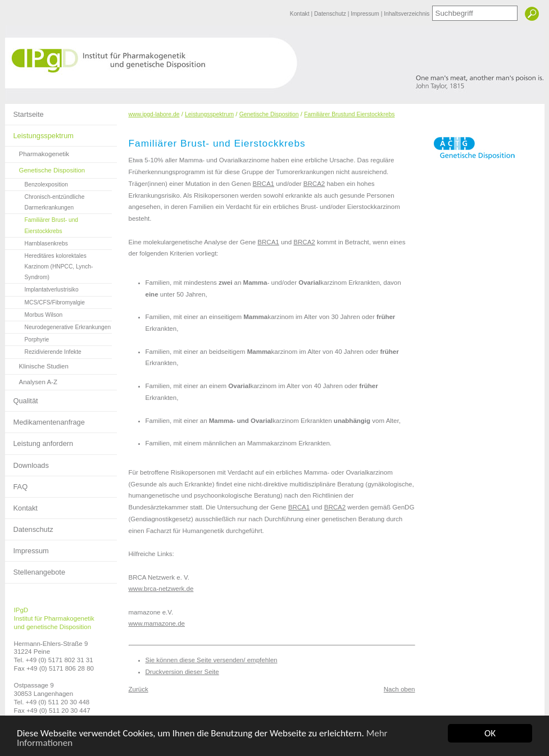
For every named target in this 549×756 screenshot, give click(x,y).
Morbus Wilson (34, 313)
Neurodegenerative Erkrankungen (58, 326)
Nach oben (400, 689)
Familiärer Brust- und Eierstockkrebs (42, 224)
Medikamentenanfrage (45, 419)
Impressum (366, 14)
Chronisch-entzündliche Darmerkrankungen (45, 201)
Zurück (139, 689)
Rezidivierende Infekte (43, 350)
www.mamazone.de (157, 623)
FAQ (17, 484)
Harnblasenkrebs (37, 242)
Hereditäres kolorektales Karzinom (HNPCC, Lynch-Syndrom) (49, 265)
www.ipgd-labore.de (154, 114)
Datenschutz (331, 14)
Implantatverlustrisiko (42, 288)
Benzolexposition (37, 183)
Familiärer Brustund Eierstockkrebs (349, 114)
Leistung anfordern (39, 440)
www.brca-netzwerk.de (161, 589)
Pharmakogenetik (37, 152)
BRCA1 (264, 184)
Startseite (24, 111)
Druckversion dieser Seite (182, 672)
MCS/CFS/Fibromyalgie (45, 301)
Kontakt (301, 14)
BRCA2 (314, 184)
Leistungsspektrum (39, 133)
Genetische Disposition (45, 168)
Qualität (22, 398)
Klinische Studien (37, 364)
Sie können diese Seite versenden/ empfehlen (212, 660)
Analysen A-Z (31, 380)
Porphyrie (27, 338)
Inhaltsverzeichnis (407, 14)
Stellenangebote (35, 569)
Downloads (27, 462)
